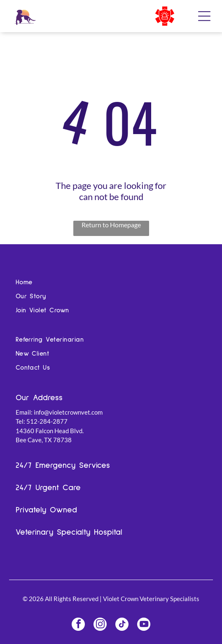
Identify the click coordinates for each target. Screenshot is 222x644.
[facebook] (78, 625)
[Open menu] (204, 16)
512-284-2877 (47, 421)
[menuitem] (111, 285)
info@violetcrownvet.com (68, 412)
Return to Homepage (111, 225)
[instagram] (100, 625)
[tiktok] (122, 625)
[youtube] (144, 625)
